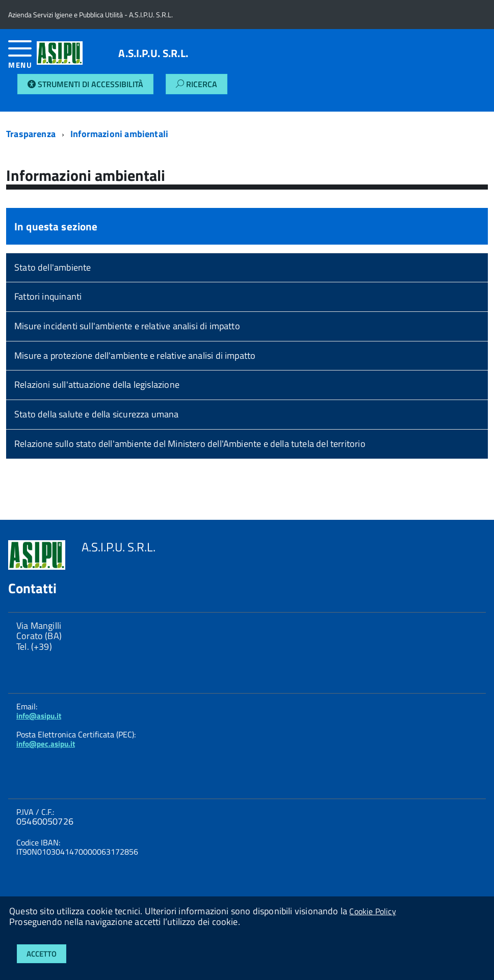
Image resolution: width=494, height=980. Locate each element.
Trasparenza (31, 134)
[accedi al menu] (22, 58)
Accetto (42, 954)
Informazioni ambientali (119, 134)
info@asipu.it (39, 716)
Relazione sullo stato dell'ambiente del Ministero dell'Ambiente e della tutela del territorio (190, 444)
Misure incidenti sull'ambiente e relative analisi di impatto (127, 326)
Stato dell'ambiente (53, 267)
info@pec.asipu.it (46, 744)
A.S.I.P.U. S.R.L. (153, 53)
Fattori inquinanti (48, 296)
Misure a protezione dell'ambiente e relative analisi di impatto (135, 355)
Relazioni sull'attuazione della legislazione (97, 385)
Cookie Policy (372, 911)
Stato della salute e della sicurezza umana (97, 414)
